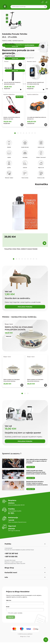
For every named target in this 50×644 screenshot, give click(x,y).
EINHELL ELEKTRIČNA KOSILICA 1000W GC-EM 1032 (12, 118)
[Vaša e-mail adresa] (25, 610)
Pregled (9, 336)
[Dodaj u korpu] (44, 243)
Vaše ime (9, 600)
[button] (46, 2)
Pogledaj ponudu (25, 307)
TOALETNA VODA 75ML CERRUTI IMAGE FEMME (21, 249)
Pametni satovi (32, 61)
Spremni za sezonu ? (12, 454)
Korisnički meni (25, 573)
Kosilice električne (9, 94)
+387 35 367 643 (11, 554)
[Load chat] (46, 640)
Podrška (25, 544)
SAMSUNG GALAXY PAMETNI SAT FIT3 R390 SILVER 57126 (35, 83)
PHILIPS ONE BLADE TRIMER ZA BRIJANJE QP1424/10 (12, 83)
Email (8, 607)
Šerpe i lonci (7, 357)
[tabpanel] (25, 113)
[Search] (29, 7)
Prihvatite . (15, 613)
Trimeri (6, 61)
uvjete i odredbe (18, 613)
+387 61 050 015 (11, 557)
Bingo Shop (25, 568)
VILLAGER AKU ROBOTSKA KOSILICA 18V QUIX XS (37, 118)
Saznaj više (31, 467)
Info (25, 577)
